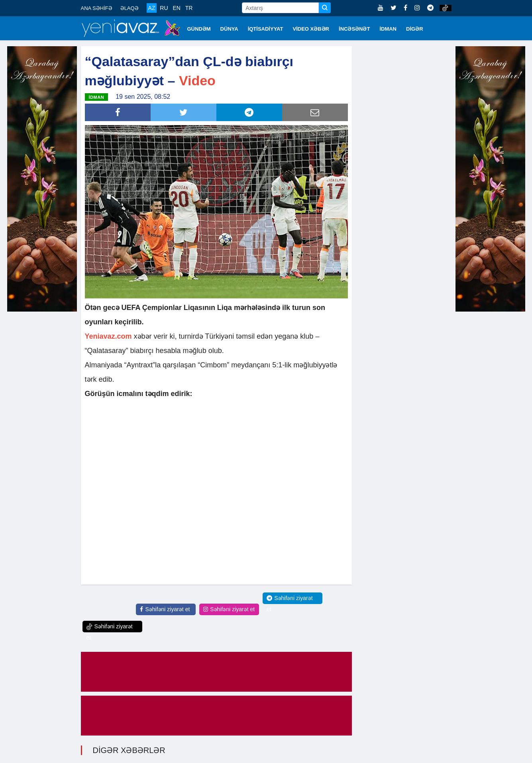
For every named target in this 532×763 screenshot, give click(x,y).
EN (176, 8)
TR (189, 8)
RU (164, 8)
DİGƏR (415, 29)
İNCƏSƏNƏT (354, 29)
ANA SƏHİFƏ (97, 8)
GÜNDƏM (199, 29)
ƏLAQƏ (130, 8)
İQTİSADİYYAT (266, 29)
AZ (152, 8)
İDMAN (388, 29)
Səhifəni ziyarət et (165, 609)
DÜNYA (229, 29)
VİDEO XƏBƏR (311, 29)
